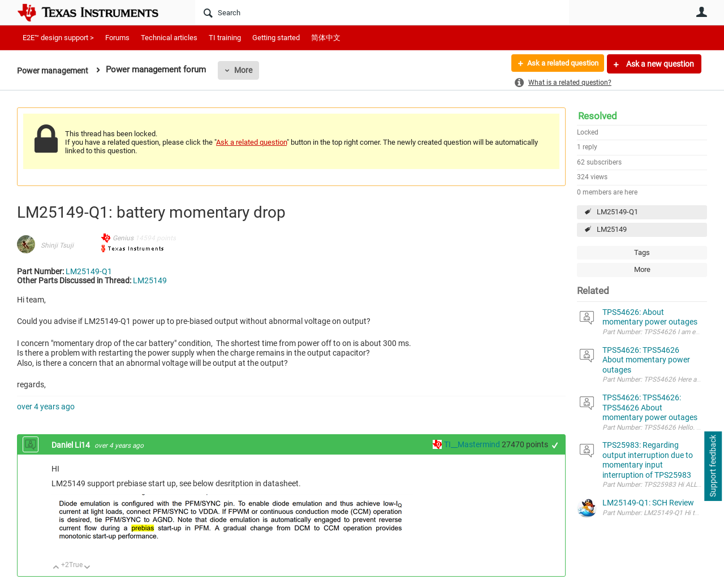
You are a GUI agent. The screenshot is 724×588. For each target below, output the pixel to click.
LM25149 (612, 229)
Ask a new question (659, 64)
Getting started (276, 38)
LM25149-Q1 (617, 212)
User (701, 12)
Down (87, 568)
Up (56, 568)
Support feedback (713, 466)
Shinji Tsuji (57, 245)
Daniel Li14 (72, 445)
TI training (225, 38)
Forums (117, 38)
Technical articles (169, 38)
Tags (642, 252)
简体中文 (326, 38)
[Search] (382, 12)
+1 (555, 445)
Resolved (598, 116)
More (247, 70)
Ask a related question (558, 64)
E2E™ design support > (58, 38)
